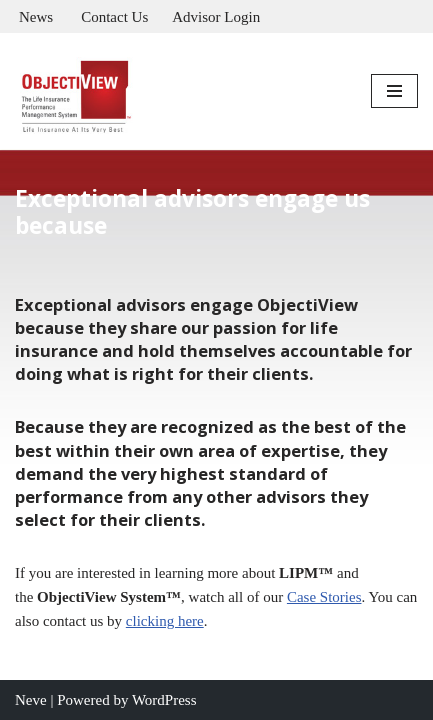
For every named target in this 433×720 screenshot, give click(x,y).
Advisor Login (216, 17)
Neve (31, 700)
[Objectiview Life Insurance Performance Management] (75, 91)
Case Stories (324, 597)
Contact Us (114, 17)
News (36, 17)
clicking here (165, 621)
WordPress (164, 700)
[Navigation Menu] (394, 91)
